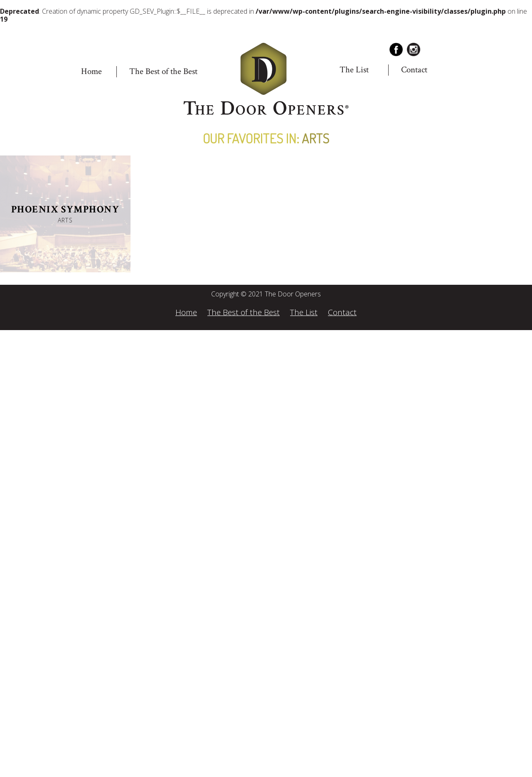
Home (91, 71)
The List (354, 70)
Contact (414, 70)
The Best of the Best (163, 71)
